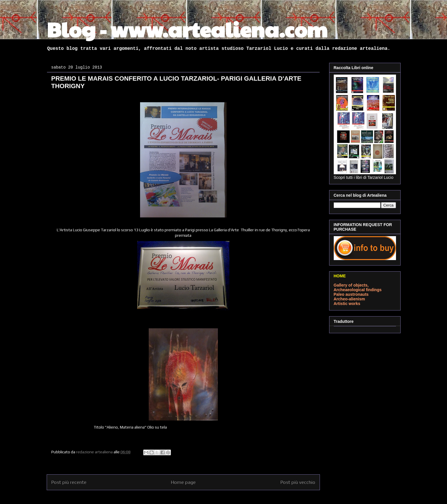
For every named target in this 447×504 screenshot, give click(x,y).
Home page (183, 482)
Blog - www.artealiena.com (187, 29)
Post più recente (69, 482)
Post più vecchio (298, 482)
